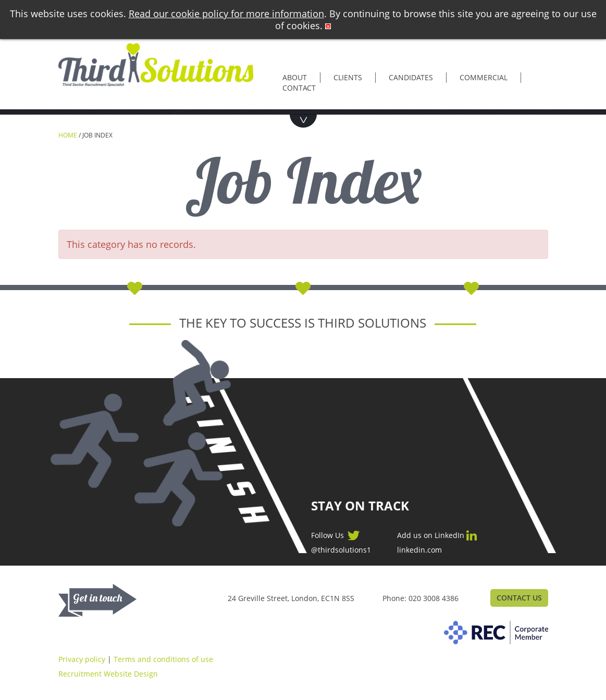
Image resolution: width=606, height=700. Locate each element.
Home (68, 135)
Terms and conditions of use (163, 659)
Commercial (484, 77)
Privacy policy (82, 659)
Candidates (411, 77)
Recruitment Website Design (108, 674)
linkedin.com (419, 550)
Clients (348, 77)
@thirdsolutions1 (341, 550)
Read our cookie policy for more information (226, 14)
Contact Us (519, 598)
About (295, 77)
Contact (299, 88)
